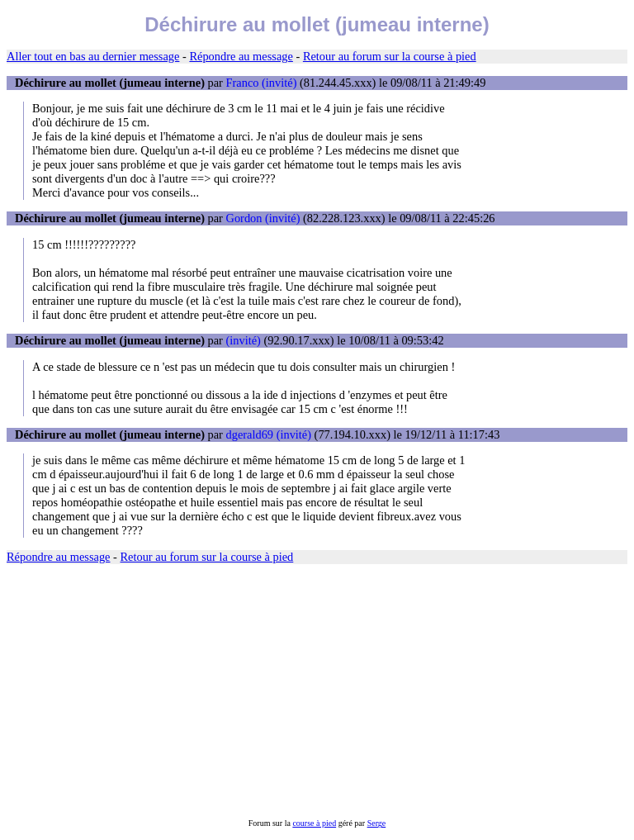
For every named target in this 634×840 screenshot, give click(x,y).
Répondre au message (241, 56)
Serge (377, 823)
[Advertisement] (317, 691)
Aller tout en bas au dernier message (93, 56)
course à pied (314, 823)
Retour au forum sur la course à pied (390, 56)
